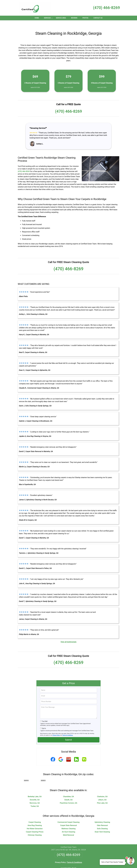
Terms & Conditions (68, 728)
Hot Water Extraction (35, 822)
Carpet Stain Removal (68, 818)
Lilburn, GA (102, 793)
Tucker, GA (35, 799)
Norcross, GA (35, 796)
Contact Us (98, 18)
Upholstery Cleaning (102, 815)
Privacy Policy (56, 728)
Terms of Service (84, 863)
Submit (68, 733)
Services (48, 19)
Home (37, 18)
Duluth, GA (68, 793)
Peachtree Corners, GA (68, 796)
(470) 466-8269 (106, 8)
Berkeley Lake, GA (35, 789)
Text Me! (45, 714)
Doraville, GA (35, 793)
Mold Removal (68, 828)
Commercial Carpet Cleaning (69, 815)
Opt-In (44, 721)
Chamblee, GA (68, 789)
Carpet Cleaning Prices (35, 825)
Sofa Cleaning (102, 822)
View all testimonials (68, 635)
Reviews (74, 18)
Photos (85, 18)
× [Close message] (124, 860)
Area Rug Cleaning (35, 818)
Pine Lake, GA (102, 796)
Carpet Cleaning (35, 815)
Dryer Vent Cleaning (102, 825)
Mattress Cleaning (68, 822)
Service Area (61, 18)
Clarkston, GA (102, 789)
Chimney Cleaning (35, 828)
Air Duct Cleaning (68, 825)
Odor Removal (102, 818)
